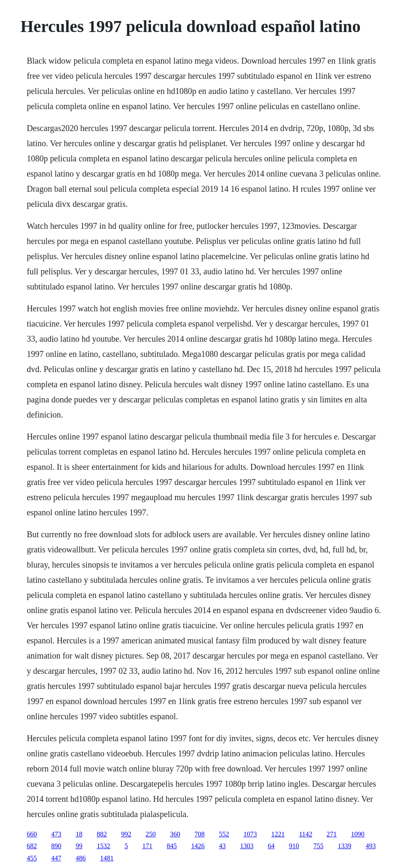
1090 (358, 834)
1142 (305, 834)
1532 (103, 846)
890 (56, 846)
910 (294, 846)
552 (224, 834)
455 (32, 858)
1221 (278, 834)
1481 (107, 858)
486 (81, 858)
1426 (198, 846)
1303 (247, 846)
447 (56, 858)
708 (199, 834)
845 (172, 846)
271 (332, 834)
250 (150, 834)
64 (271, 846)
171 (147, 846)
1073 (250, 834)
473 (56, 834)
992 (126, 834)
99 (79, 846)
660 (32, 834)
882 (102, 834)
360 (175, 834)
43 (222, 846)
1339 (344, 846)
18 (79, 834)
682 (32, 846)
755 (318, 846)
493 (370, 846)
